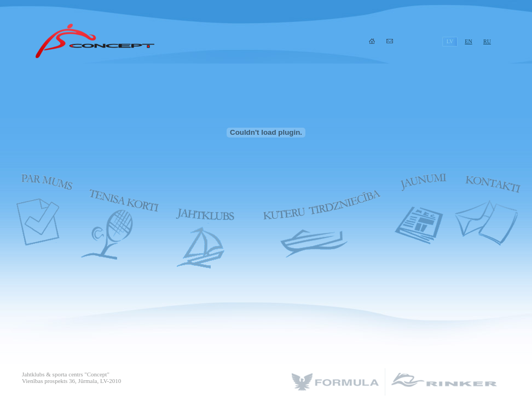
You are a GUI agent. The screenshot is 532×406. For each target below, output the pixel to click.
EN (468, 41)
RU (487, 41)
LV (450, 41)
